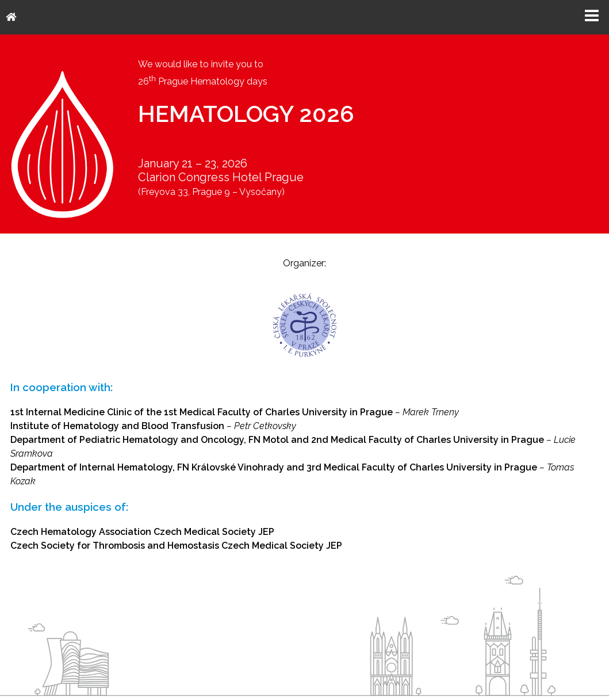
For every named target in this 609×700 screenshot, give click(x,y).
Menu (592, 16)
